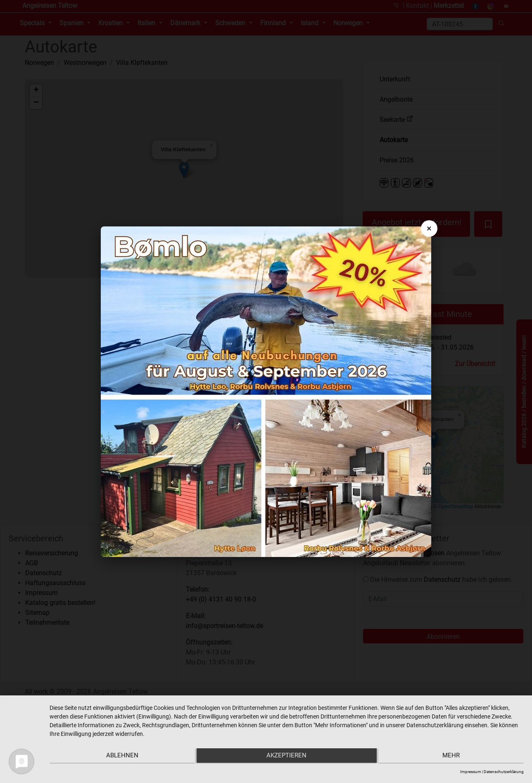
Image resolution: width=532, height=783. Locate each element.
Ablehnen (120, 757)
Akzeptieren (287, 757)
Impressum (471, 772)
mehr (453, 757)
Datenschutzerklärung (504, 772)
